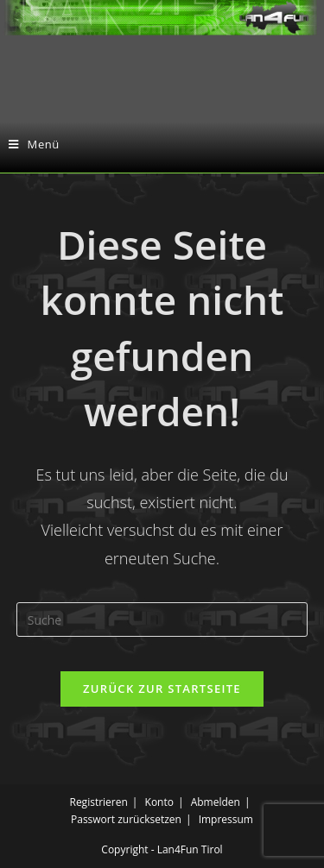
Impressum (226, 819)
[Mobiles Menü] (34, 144)
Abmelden (216, 802)
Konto (159, 802)
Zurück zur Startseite (162, 689)
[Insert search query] (162, 620)
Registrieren (98, 802)
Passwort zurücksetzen (126, 819)
